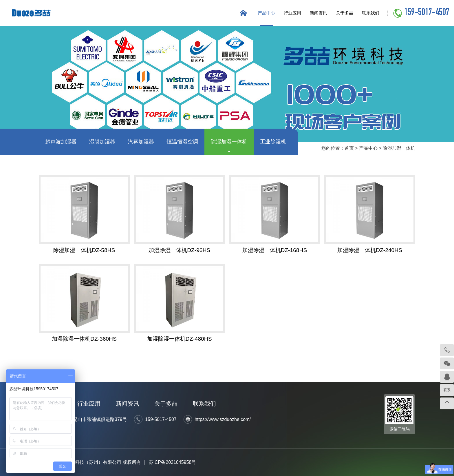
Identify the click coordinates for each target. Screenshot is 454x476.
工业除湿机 (273, 142)
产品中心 (266, 13)
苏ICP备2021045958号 (173, 462)
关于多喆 (345, 13)
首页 (349, 148)
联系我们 (371, 13)
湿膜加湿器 (102, 142)
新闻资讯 (318, 13)
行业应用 (292, 13)
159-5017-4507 (427, 13)
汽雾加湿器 (141, 142)
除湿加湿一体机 (229, 142)
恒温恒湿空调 (182, 142)
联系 (447, 390)
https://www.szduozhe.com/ (223, 419)
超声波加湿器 (61, 142)
